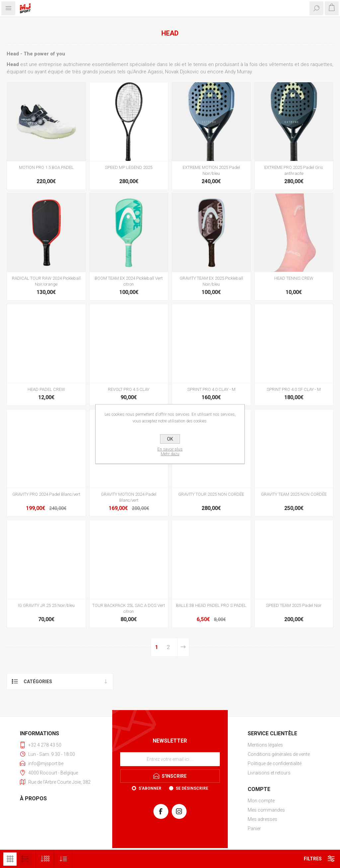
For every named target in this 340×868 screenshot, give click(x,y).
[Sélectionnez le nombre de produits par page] (45, 859)
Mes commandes (266, 810)
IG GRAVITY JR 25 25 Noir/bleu (46, 605)
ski (177, 64)
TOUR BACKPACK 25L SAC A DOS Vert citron (129, 608)
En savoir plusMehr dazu (170, 452)
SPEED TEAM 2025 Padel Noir (294, 605)
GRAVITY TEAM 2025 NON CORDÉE (294, 494)
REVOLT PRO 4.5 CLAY (129, 389)
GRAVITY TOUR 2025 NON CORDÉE (211, 494)
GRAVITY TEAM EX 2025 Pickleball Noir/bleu (211, 281)
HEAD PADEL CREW (46, 389)
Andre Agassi (148, 72)
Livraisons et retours (269, 773)
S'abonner (150, 788)
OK (170, 439)
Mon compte (261, 801)
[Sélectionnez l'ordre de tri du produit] (63, 859)
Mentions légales (265, 745)
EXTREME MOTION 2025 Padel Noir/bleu (211, 170)
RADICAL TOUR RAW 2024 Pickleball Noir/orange (46, 281)
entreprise (50, 64)
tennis (200, 64)
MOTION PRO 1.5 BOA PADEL (46, 167)
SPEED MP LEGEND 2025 (129, 167)
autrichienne (77, 64)
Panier (254, 829)
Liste (25, 859)
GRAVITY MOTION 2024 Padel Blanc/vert (129, 497)
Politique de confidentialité (275, 763)
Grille (10, 859)
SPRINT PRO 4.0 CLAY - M (211, 389)
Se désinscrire (192, 788)
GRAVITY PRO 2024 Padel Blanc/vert (46, 494)
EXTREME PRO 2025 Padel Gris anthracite (294, 170)
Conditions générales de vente (279, 754)
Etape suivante (183, 647)
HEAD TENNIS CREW (294, 278)
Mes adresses (262, 819)
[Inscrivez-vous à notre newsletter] (170, 759)
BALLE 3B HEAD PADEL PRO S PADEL (211, 605)
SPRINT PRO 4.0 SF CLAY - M (294, 389)
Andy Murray (238, 72)
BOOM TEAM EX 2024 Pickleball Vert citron (129, 281)
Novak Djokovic (182, 72)
